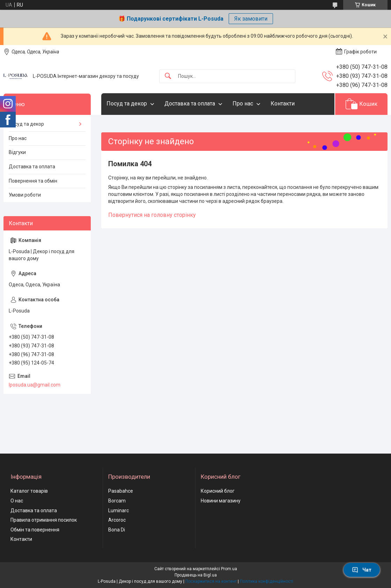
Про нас (243, 104)
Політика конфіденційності (267, 581)
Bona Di (117, 530)
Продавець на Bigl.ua (196, 575)
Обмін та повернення (35, 530)
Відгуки (17, 152)
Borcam (117, 501)
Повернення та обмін (33, 181)
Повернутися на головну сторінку (152, 215)
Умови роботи (25, 195)
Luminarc (119, 510)
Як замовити (251, 19)
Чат (362, 570)
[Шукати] (168, 76)
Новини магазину (221, 501)
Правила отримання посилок (44, 520)
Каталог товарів (29, 491)
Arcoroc (117, 520)
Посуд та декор (127, 104)
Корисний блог (218, 491)
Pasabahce (121, 491)
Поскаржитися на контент (211, 581)
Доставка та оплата (190, 104)
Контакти (283, 104)
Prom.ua (229, 569)
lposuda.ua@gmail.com (35, 385)
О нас (17, 501)
